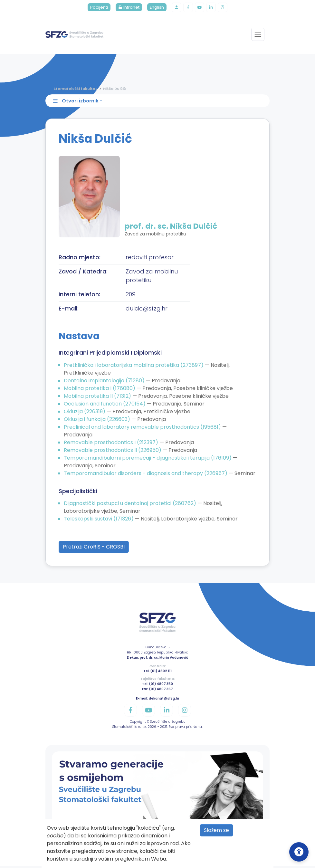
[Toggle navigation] (258, 35)
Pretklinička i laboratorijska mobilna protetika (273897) (134, 367)
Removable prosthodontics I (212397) (112, 444)
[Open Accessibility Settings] (299, 852)
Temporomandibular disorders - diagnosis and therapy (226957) (146, 475)
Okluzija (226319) (85, 413)
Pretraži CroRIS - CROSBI (94, 549)
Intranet (127, 8)
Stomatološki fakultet (75, 89)
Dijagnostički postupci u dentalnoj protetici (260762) (131, 506)
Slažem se (216, 830)
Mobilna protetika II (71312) (98, 398)
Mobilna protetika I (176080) (100, 390)
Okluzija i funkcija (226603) (98, 421)
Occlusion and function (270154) (105, 406)
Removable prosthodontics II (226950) (113, 452)
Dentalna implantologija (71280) (105, 382)
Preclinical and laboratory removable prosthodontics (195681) (143, 429)
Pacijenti (97, 8)
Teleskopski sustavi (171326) (99, 521)
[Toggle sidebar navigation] (159, 102)
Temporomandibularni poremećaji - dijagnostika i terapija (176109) (148, 460)
